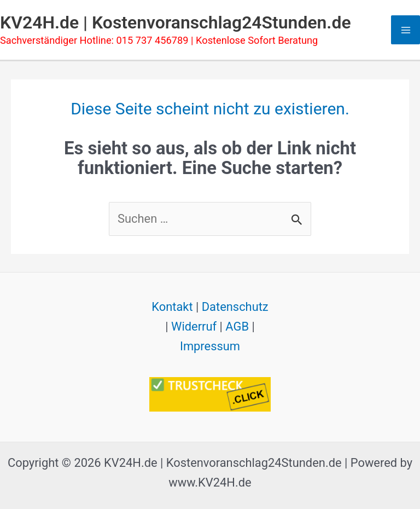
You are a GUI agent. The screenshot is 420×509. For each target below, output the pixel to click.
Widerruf (194, 326)
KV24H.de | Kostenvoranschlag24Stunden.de (176, 22)
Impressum (210, 346)
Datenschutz (235, 307)
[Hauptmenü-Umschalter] (406, 30)
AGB (237, 326)
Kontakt (172, 307)
